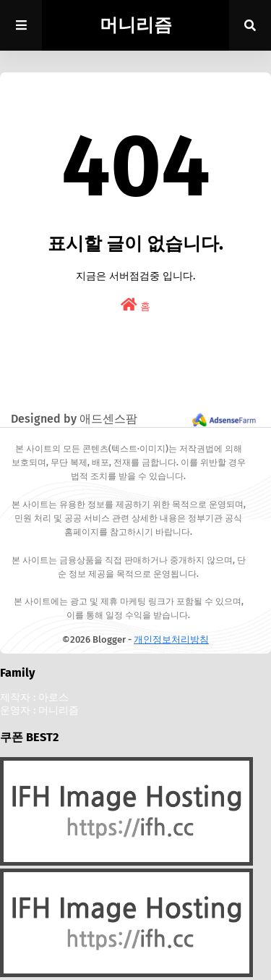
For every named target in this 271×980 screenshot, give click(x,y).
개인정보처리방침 (171, 639)
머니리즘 (136, 25)
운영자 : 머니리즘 (39, 710)
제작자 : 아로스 (34, 697)
